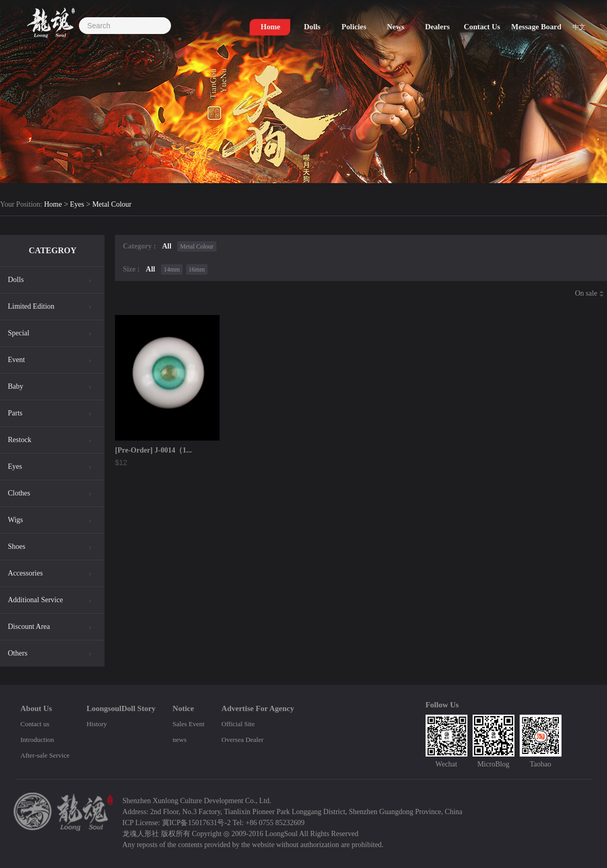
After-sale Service (45, 755)
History (96, 724)
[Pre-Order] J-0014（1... (153, 450)
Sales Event (188, 724)
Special (19, 333)
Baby (16, 386)
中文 (579, 27)
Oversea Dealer (243, 740)
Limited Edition (31, 306)
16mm (197, 269)
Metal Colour (112, 205)
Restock (20, 440)
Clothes (19, 493)
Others (18, 653)
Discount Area (29, 627)
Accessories (25, 573)
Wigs (15, 520)
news (180, 740)
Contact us (35, 724)
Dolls (16, 280)
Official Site (238, 724)
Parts (15, 413)
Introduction (37, 740)
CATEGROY (53, 250)
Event (16, 360)
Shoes (16, 546)
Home (53, 205)
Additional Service (35, 600)
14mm (172, 269)
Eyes (77, 205)
